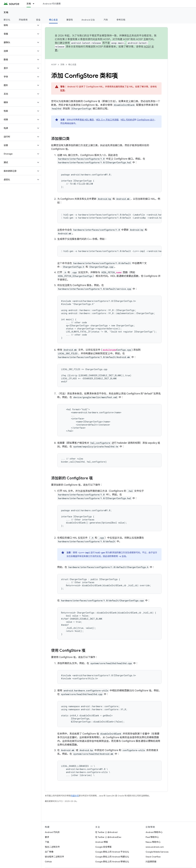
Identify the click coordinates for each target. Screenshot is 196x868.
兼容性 (70, 20)
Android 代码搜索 (52, 4)
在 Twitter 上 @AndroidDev (108, 837)
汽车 (106, 20)
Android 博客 (102, 842)
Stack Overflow (153, 857)
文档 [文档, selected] (29, 4)
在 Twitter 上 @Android (106, 832)
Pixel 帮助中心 (152, 837)
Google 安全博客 (103, 847)
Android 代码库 (52, 832)
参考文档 (121, 20)
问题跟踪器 (151, 862)
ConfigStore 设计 (146, 120)
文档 (6, 12)
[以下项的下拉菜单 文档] (35, 4)
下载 (47, 842)
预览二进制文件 (52, 847)
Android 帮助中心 (154, 832)
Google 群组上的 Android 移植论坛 (112, 862)
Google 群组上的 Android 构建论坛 (112, 857)
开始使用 (23, 20)
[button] (18, 25)
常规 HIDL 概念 (87, 120)
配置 (62, 90)
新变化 (7, 20)
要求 (47, 837)
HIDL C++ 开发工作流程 (107, 120)
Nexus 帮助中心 (153, 842)
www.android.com (155, 847)
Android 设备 (88, 20)
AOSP (54, 65)
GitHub (48, 862)
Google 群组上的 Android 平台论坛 (112, 852)
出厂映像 (49, 852)
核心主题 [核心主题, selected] (53, 20)
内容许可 (75, 796)
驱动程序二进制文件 (55, 857)
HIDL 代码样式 (127, 120)
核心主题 (72, 65)
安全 (38, 20)
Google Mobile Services (157, 852)
